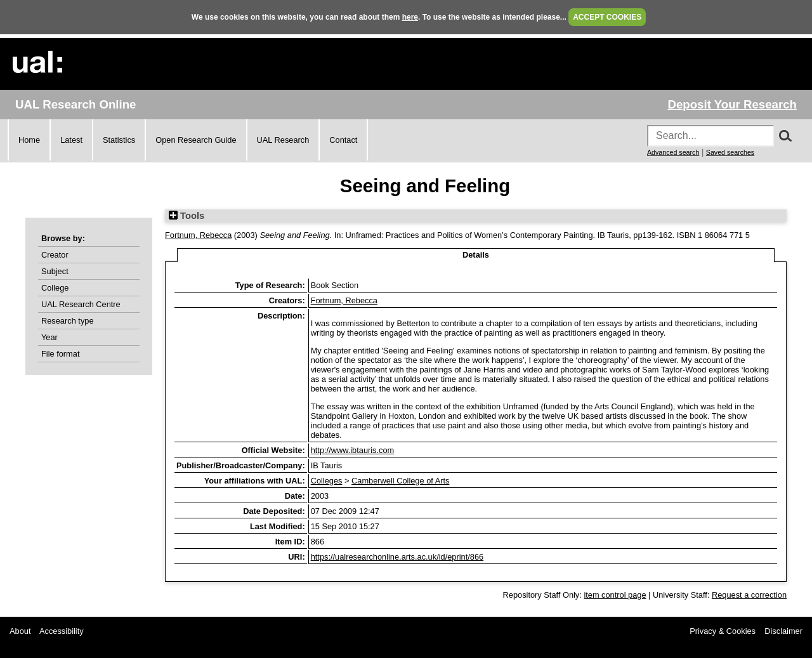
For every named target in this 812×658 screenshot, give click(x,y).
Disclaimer (783, 631)
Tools (187, 216)
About (20, 631)
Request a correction (749, 595)
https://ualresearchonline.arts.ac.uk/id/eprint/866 (397, 557)
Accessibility (62, 631)
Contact (343, 140)
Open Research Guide (196, 140)
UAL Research (283, 140)
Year (49, 337)
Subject (55, 271)
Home (29, 140)
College (55, 288)
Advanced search (673, 152)
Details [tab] (476, 255)
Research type (68, 321)
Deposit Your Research (732, 104)
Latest (71, 140)
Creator (55, 255)
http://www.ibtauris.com (353, 450)
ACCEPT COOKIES (607, 17)
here (410, 17)
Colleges (327, 481)
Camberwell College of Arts (400, 481)
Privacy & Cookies (723, 631)
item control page (615, 595)
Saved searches (730, 152)
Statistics (119, 140)
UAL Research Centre (81, 304)
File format (60, 354)
